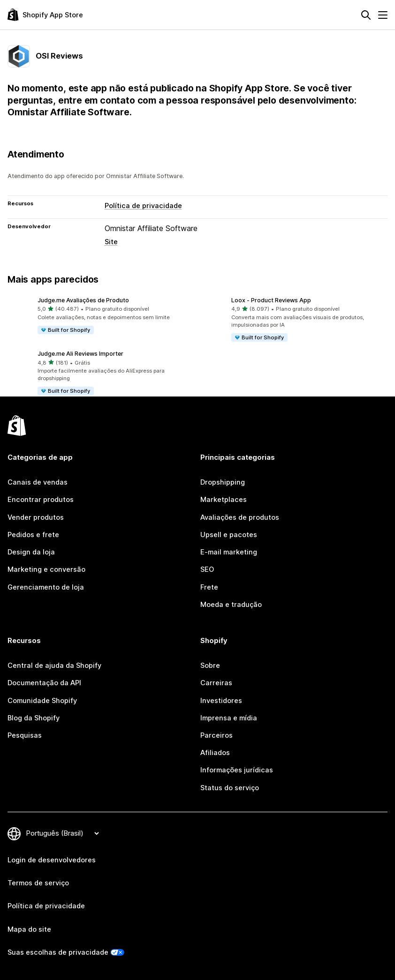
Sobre (210, 666)
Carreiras (216, 683)
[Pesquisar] (366, 15)
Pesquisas (25, 735)
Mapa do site (29, 929)
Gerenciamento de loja (46, 587)
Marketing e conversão (46, 569)
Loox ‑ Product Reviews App (271, 300)
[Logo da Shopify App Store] (45, 15)
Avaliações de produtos (240, 517)
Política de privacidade (143, 206)
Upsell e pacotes (229, 535)
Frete (209, 587)
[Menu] (383, 15)
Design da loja (31, 552)
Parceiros (216, 735)
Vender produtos (36, 517)
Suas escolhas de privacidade (58, 952)
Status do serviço (230, 788)
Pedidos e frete (33, 535)
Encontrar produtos (41, 500)
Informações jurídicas (237, 770)
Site (111, 242)
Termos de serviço (38, 883)
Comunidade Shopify (42, 701)
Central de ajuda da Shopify (54, 666)
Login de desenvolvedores (52, 860)
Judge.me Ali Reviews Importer (80, 354)
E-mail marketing (229, 552)
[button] (101, 316)
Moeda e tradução (231, 605)
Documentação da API (44, 683)
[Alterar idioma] (62, 833)
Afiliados (215, 753)
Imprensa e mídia (229, 718)
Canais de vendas (38, 482)
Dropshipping (223, 482)
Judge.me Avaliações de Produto (83, 300)
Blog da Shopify (34, 718)
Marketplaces (224, 500)
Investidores (221, 701)
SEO (207, 569)
